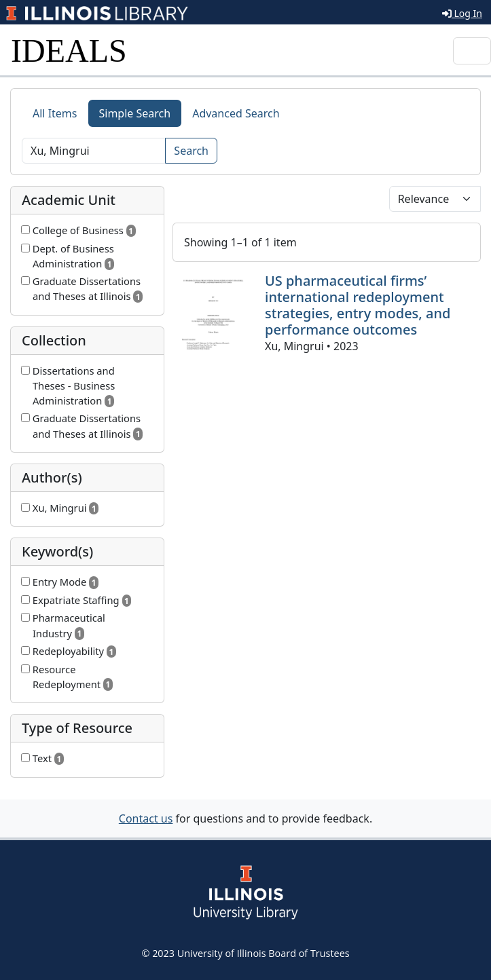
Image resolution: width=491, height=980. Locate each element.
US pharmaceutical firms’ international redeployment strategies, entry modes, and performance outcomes (358, 305)
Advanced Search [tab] (236, 113)
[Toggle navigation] (472, 51)
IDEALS (69, 51)
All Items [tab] (55, 113)
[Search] (94, 151)
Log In (462, 13)
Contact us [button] (146, 818)
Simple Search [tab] (135, 113)
